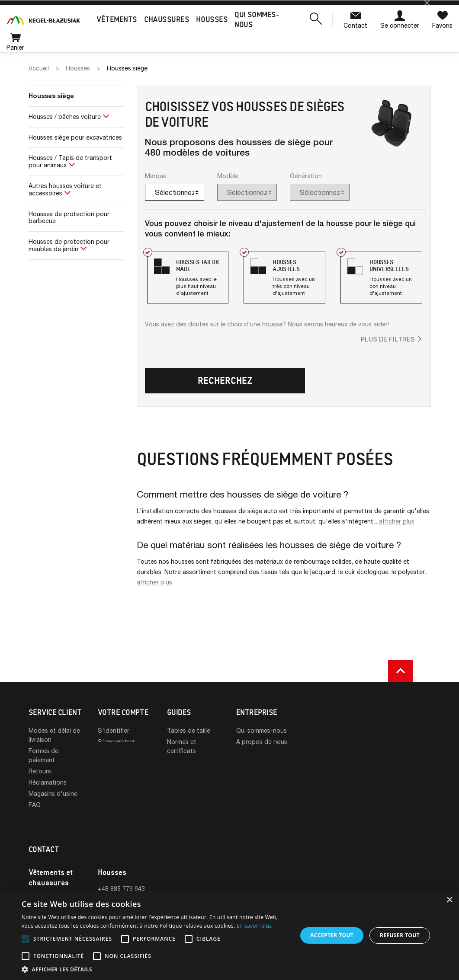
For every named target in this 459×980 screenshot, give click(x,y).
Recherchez (225, 381)
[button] (316, 19)
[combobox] (175, 192)
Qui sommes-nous (262, 730)
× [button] (449, 900)
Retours (40, 771)
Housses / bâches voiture (65, 117)
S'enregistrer (116, 742)
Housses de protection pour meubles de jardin (69, 245)
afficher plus (397, 521)
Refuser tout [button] (400, 935)
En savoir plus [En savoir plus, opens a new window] (254, 926)
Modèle (228, 176)
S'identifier (114, 730)
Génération (306, 176)
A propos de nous (262, 742)
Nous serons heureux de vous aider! (338, 324)
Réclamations (48, 782)
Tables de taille (189, 730)
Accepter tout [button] (332, 935)
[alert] (229, 935)
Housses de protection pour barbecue (69, 217)
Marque (156, 176)
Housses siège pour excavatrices (75, 137)
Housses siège (51, 96)
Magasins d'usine (53, 793)
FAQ (35, 805)
